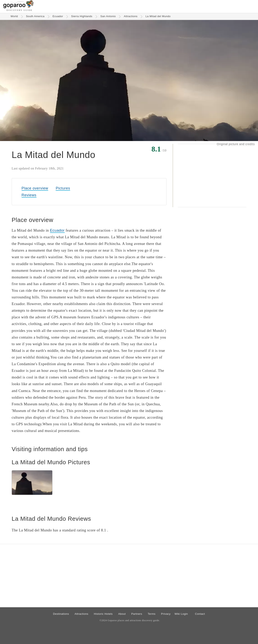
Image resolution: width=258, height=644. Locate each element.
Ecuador (58, 16)
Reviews (29, 195)
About (122, 614)
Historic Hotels (103, 614)
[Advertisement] (212, 176)
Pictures (63, 188)
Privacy (166, 614)
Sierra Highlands (82, 16)
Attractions (131, 16)
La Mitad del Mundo (158, 16)
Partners (137, 614)
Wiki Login (181, 614)
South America (35, 16)
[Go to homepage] (18, 7)
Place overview (35, 188)
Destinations (61, 614)
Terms (152, 614)
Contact (200, 614)
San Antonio (108, 16)
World (14, 16)
